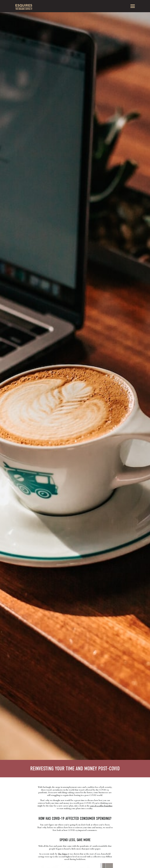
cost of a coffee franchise (101, 806)
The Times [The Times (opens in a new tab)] (63, 854)
